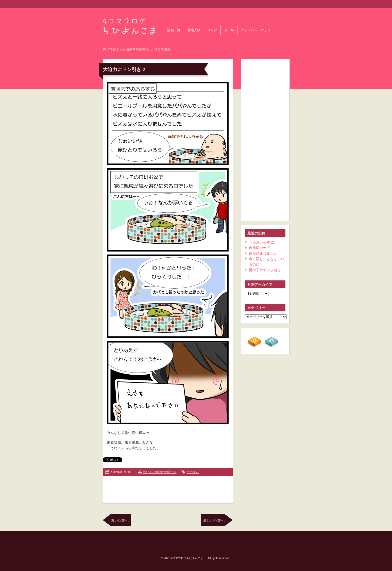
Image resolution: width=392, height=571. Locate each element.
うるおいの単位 (261, 242)
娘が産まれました (263, 253)
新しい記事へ (214, 520)
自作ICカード (260, 248)
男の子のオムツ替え (265, 270)
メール (229, 30)
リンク (212, 30)
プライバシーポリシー (257, 30)
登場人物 (194, 30)
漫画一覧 (174, 30)
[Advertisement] (168, 489)
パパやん (193, 472)
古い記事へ (120, 520)
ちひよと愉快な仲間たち (160, 472)
